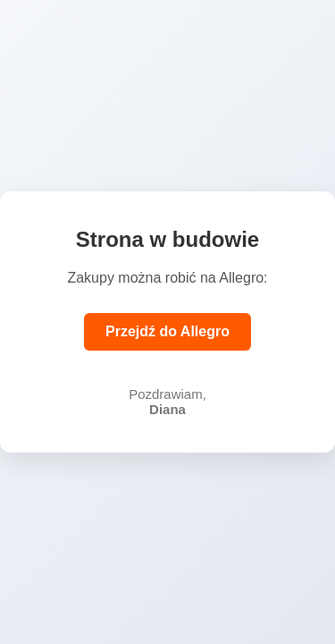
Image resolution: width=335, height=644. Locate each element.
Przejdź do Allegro (167, 331)
